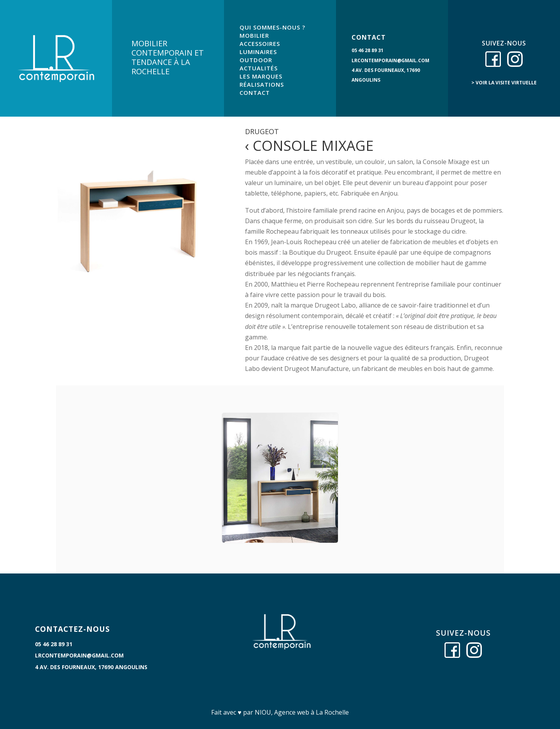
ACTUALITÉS (259, 68)
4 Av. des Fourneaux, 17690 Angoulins (91, 667)
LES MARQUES (261, 76)
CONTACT (255, 93)
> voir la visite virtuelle (504, 83)
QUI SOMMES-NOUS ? (272, 27)
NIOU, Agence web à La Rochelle (302, 712)
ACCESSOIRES (260, 44)
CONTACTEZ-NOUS (73, 629)
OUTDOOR (256, 60)
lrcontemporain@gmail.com (390, 60)
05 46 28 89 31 (367, 50)
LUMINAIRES (258, 52)
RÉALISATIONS (262, 84)
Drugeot (262, 131)
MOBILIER (254, 35)
